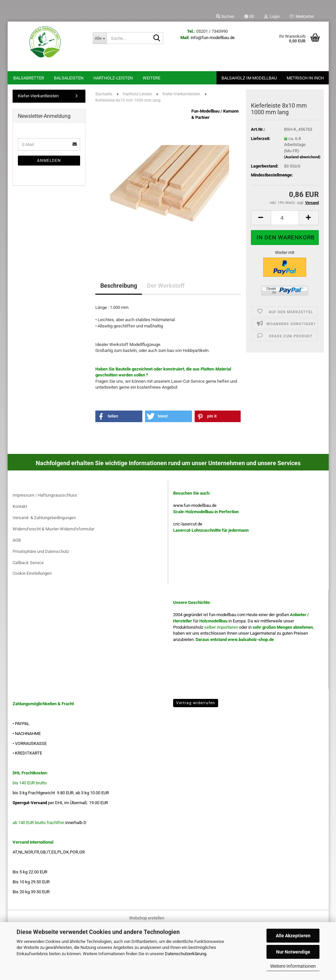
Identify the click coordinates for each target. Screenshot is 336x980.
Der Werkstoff (166, 286)
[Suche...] (100, 38)
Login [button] (272, 17)
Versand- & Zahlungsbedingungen (44, 518)
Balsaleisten (69, 78)
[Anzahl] (285, 218)
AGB (17, 540)
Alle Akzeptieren (293, 936)
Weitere (151, 78)
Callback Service (28, 563)
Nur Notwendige (293, 952)
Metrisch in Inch (305, 78)
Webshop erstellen (147, 918)
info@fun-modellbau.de (213, 38)
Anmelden (49, 161)
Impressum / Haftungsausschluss (45, 495)
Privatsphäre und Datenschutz (41, 551)
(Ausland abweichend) (302, 157)
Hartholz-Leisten (113, 78)
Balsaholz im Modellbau (249, 78)
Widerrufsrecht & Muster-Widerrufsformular (53, 529)
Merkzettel (302, 17)
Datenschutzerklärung (186, 954)
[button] (249, 17)
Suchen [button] (225, 17)
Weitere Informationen (293, 966)
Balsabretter (29, 78)
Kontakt (20, 506)
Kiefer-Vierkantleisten (38, 96)
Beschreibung (119, 286)
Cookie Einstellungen (32, 573)
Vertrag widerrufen (196, 703)
